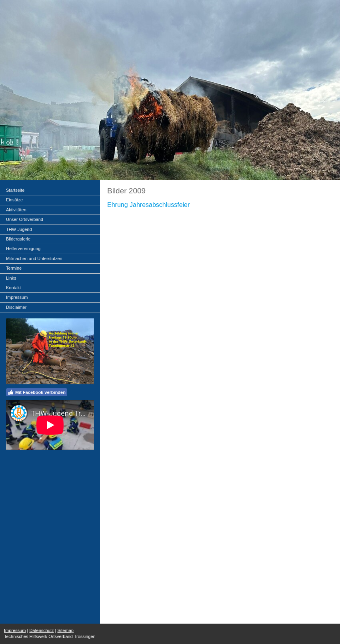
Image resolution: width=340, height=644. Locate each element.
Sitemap (66, 630)
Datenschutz (41, 630)
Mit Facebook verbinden (37, 392)
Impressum (15, 630)
